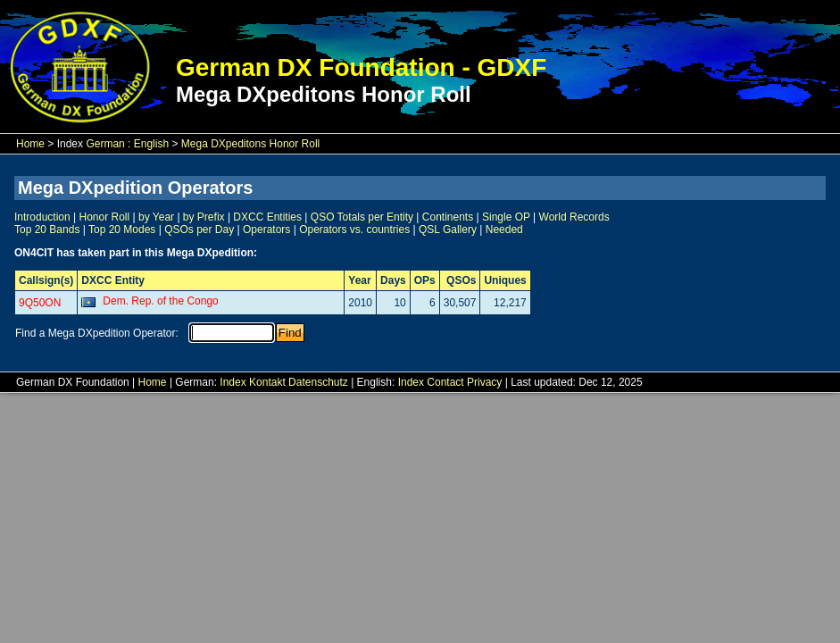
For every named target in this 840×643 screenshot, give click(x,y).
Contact (445, 382)
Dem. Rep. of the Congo (160, 301)
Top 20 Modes (122, 230)
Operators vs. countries (354, 230)
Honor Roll (105, 217)
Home (30, 144)
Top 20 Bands (47, 230)
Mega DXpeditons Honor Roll (250, 144)
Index (233, 382)
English (151, 144)
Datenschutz (318, 382)
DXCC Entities (267, 217)
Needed (504, 230)
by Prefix (204, 217)
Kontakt (267, 382)
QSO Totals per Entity (362, 217)
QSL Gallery (448, 230)
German (105, 144)
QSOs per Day (199, 230)
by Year (156, 217)
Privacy (484, 382)
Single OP (506, 217)
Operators (266, 230)
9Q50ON (40, 303)
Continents (448, 217)
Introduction (42, 217)
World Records (574, 217)
